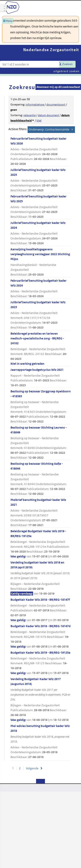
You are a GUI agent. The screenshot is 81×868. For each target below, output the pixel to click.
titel (39, 120)
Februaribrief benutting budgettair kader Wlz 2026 (41, 151)
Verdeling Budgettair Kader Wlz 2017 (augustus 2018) (41, 700)
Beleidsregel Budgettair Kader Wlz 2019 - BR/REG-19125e (41, 544)
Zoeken (67, 64)
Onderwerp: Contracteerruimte (49, 129)
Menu (9, 21)
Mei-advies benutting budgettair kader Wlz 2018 (41, 742)
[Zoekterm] (30, 64)
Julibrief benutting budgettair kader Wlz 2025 (41, 180)
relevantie (30, 115)
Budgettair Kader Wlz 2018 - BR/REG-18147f (41, 610)
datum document (48, 115)
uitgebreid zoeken (66, 71)
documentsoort (56, 104)
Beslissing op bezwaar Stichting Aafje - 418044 (41, 479)
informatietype (35, 104)
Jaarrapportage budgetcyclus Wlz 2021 (41, 378)
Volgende (32, 768)
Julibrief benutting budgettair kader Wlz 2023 (41, 315)
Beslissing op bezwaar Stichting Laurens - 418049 (41, 443)
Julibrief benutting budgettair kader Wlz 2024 (41, 233)
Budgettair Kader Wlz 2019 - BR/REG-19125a (41, 663)
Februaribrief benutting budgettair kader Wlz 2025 (41, 207)
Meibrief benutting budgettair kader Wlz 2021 (41, 513)
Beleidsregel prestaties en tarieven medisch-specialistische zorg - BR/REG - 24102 (41, 349)
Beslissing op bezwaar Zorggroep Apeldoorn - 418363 (41, 407)
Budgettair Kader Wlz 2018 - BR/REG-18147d (41, 637)
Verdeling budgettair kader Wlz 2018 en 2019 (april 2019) (41, 578)
